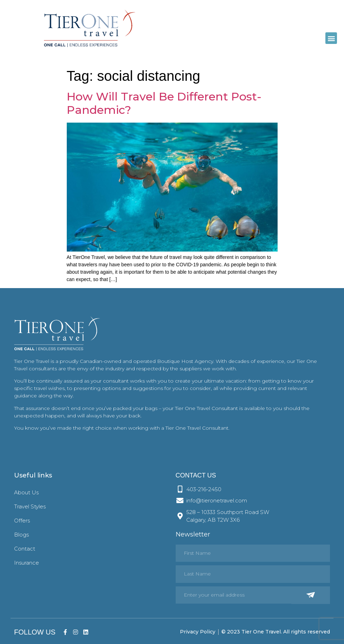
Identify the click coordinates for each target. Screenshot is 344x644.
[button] (331, 38)
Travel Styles (30, 506)
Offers (22, 521)
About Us (26, 492)
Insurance (27, 563)
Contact (25, 549)
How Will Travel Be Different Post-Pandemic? (164, 103)
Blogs (21, 535)
